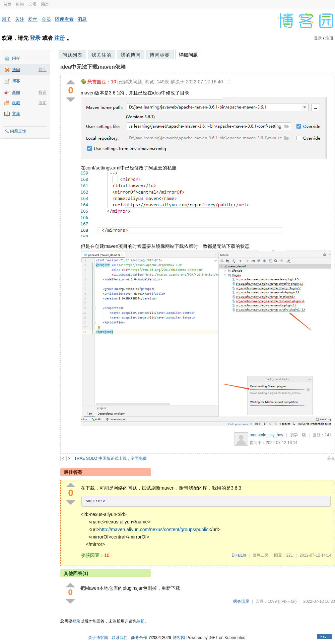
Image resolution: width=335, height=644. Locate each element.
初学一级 (298, 435)
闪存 (16, 58)
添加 (43, 103)
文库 (16, 114)
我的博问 (131, 55)
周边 (45, 4)
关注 (20, 19)
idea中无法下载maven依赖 (93, 67)
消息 (82, 19)
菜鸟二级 (261, 555)
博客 (16, 81)
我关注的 (102, 55)
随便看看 (64, 19)
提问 (43, 70)
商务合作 (139, 638)
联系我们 (120, 638)
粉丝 (33, 19)
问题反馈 (18, 131)
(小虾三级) (287, 601)
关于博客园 (98, 638)
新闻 (20, 4)
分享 (331, 458)
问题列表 (72, 55)
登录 (35, 38)
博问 (16, 70)
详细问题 (188, 55)
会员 (32, 4)
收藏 (16, 103)
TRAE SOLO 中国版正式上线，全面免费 (111, 458)
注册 (60, 38)
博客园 (179, 638)
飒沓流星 (241, 601)
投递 (43, 92)
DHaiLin (239, 555)
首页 (7, 4)
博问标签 (160, 55)
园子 (6, 19)
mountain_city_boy (266, 435)
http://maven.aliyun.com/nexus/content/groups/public (154, 529)
